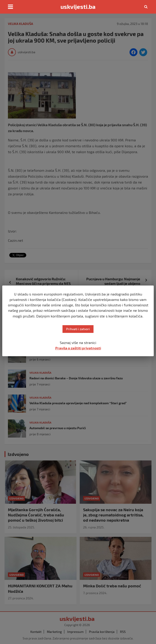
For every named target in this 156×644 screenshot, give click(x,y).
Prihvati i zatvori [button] (78, 329)
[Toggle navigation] (10, 7)
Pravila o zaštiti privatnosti (78, 348)
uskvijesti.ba (78, 7)
